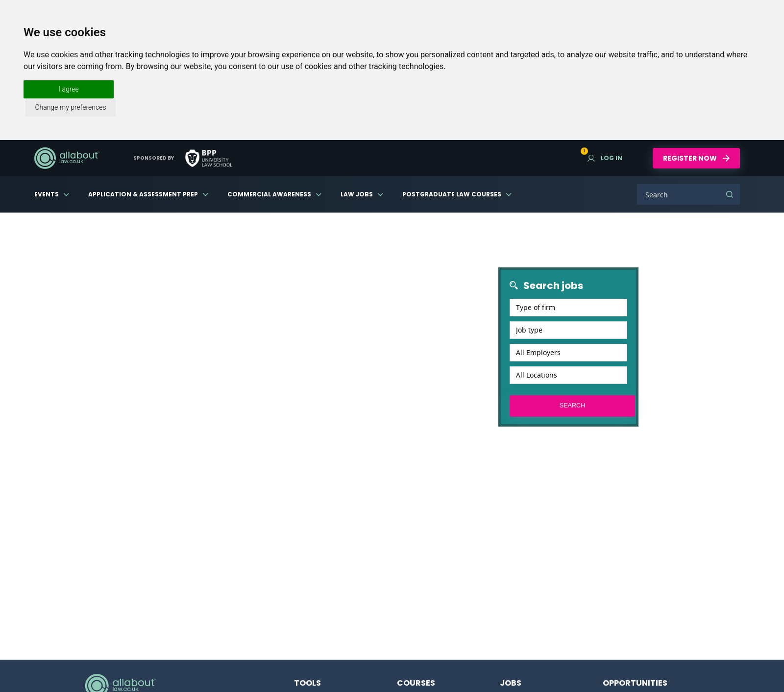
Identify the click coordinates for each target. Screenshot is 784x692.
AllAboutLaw (67, 158)
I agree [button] (68, 89)
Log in (605, 158)
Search (730, 194)
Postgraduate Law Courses (452, 194)
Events (47, 194)
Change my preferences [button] (70, 107)
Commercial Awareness (269, 194)
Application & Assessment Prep (143, 194)
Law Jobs (357, 194)
